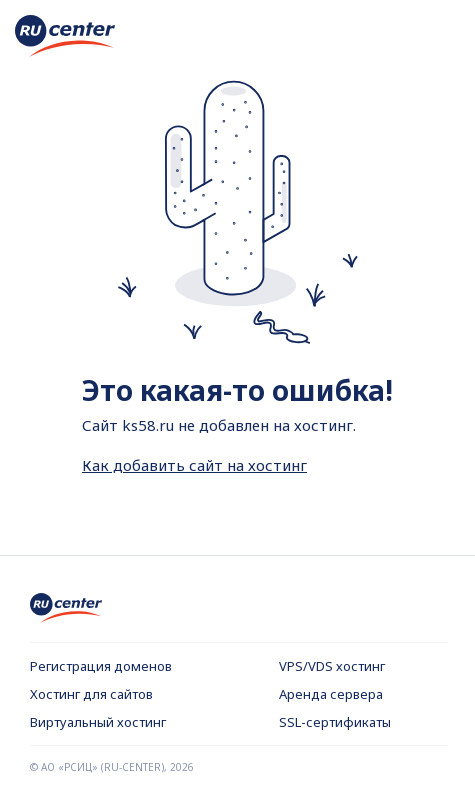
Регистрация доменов (101, 666)
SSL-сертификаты (335, 722)
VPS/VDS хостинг (332, 666)
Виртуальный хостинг (98, 722)
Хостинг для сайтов (91, 694)
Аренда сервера (331, 694)
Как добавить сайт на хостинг (194, 465)
